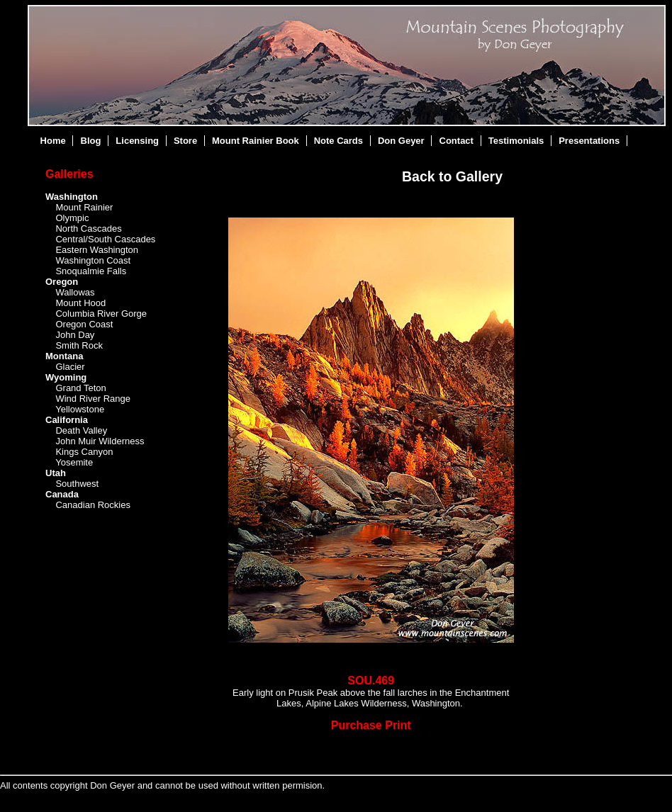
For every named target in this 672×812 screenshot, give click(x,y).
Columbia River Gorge (101, 314)
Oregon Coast (84, 324)
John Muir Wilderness (100, 441)
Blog (91, 141)
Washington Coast (93, 260)
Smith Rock (79, 345)
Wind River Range (93, 399)
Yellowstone (80, 409)
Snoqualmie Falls (91, 271)
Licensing (137, 141)
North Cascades (88, 229)
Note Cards (338, 141)
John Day (75, 335)
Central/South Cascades (105, 239)
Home (53, 141)
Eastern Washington (97, 250)
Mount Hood (80, 303)
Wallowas (75, 292)
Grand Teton (80, 388)
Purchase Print (371, 725)
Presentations (589, 141)
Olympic (72, 218)
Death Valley (81, 430)
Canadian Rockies (93, 505)
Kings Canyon (84, 452)
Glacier (70, 367)
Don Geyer (401, 141)
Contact (457, 141)
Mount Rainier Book (256, 141)
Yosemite (74, 462)
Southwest (77, 484)
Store (185, 141)
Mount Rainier (84, 207)
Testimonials (516, 141)
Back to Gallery (452, 176)
